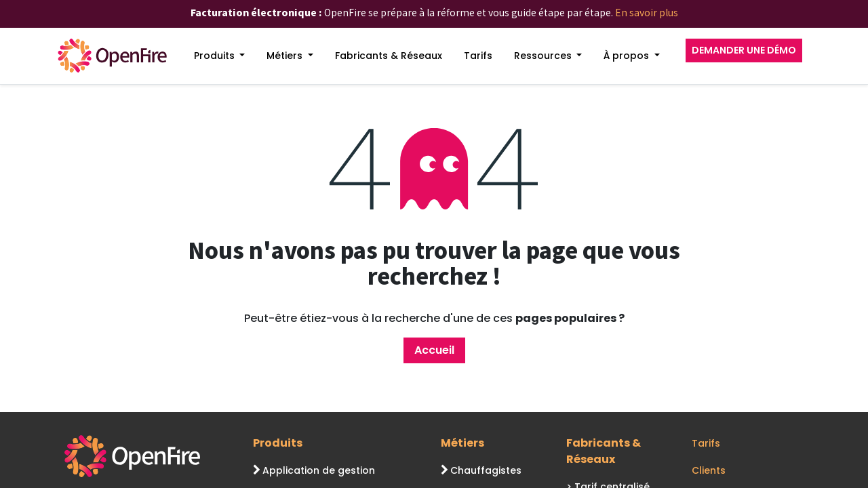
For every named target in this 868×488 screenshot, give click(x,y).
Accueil (434, 350)
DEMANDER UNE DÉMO (744, 50)
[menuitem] (220, 56)
